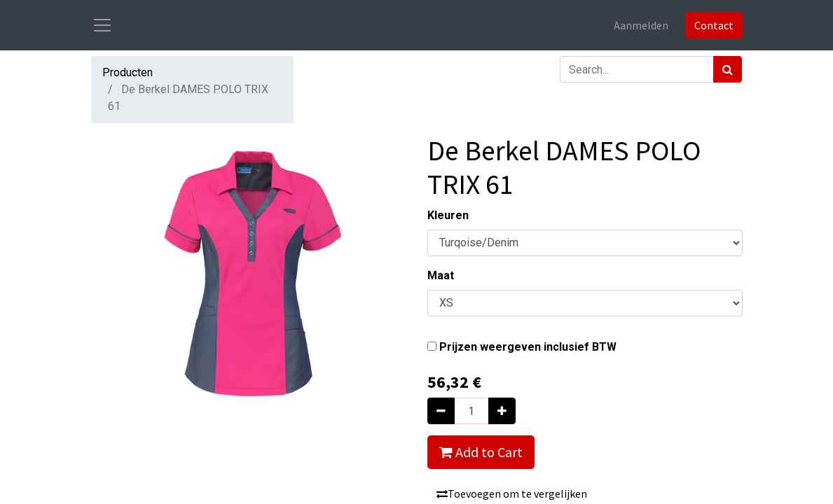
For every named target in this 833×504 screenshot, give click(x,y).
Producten (128, 72)
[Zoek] (728, 69)
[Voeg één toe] (502, 411)
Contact (714, 25)
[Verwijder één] (441, 411)
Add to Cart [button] (481, 452)
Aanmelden (641, 25)
